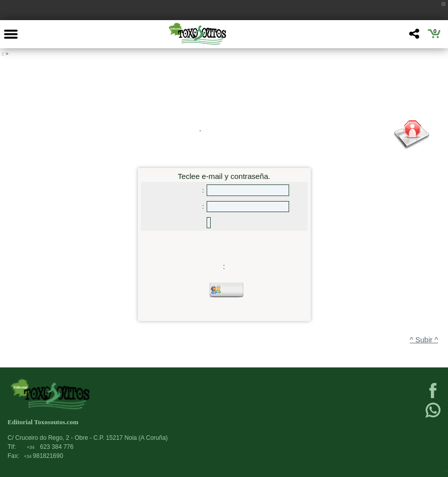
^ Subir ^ (424, 340)
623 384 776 (50, 447)
